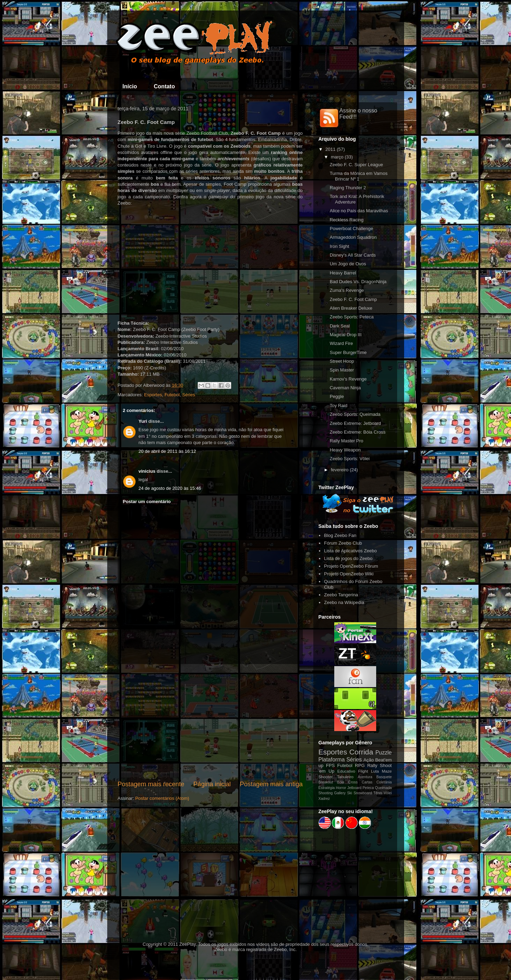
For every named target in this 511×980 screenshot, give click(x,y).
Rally (372, 765)
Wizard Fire (341, 343)
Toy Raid (339, 406)
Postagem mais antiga (271, 784)
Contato (164, 86)
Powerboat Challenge (351, 229)
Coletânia (384, 782)
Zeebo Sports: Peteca (352, 317)
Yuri (143, 421)
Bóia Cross (347, 782)
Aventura (365, 777)
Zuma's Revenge (347, 290)
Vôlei (388, 793)
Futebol (172, 395)
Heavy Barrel (343, 273)
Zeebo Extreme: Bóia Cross (358, 432)
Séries (189, 395)
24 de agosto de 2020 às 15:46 (170, 488)
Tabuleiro (345, 777)
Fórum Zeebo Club (343, 543)
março (337, 157)
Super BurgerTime (348, 352)
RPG (360, 765)
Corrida (361, 752)
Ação (369, 760)
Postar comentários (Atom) (162, 798)
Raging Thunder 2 (348, 188)
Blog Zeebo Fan (340, 535)
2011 (331, 149)
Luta (375, 771)
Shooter (326, 777)
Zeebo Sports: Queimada (355, 414)
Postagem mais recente (151, 784)
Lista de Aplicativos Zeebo (351, 551)
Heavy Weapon (345, 450)
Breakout (326, 782)
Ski (350, 793)
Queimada (384, 788)
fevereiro (340, 470)
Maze (387, 771)
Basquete (384, 777)
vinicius (147, 471)
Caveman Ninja (345, 388)
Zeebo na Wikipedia (344, 602)
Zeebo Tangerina (341, 595)
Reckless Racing (347, 220)
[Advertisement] (210, 722)
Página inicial (212, 784)
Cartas (367, 782)
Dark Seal (340, 326)
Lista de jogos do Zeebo (348, 558)
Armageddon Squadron (353, 237)
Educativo (346, 771)
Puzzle (384, 753)
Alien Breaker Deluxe (351, 308)
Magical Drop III (346, 335)
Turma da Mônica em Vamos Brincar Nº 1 (359, 176)
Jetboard (354, 788)
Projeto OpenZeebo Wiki (349, 574)
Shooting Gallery (332, 793)
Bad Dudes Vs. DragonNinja (358, 282)
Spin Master (342, 370)
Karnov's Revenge (348, 379)
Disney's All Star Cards (353, 255)
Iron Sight (340, 246)
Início (130, 86)
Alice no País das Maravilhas (359, 211)
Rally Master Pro (346, 441)
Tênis (378, 793)
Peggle (337, 396)
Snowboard (363, 793)
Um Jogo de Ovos (348, 264)
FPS (330, 765)
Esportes (153, 395)
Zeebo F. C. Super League (356, 165)
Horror (341, 788)
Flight (363, 771)
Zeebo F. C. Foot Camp (353, 299)
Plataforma (332, 760)
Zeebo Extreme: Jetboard (355, 423)
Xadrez (324, 799)
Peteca (368, 788)
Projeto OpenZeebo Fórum (351, 566)
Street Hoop (342, 361)
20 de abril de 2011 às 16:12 (167, 451)
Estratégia (327, 788)
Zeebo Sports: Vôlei (350, 459)
